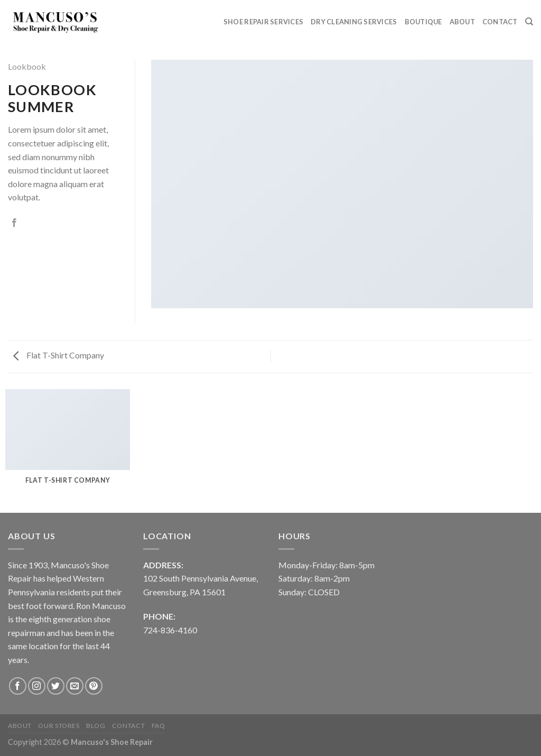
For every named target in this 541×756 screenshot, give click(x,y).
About (462, 22)
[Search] (529, 22)
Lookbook (27, 66)
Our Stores (59, 726)
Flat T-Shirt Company (59, 355)
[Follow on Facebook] (18, 686)
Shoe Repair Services (263, 22)
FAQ (158, 726)
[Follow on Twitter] (56, 686)
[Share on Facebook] (14, 223)
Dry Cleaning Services (354, 22)
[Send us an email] (75, 686)
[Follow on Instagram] (37, 686)
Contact (500, 22)
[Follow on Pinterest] (94, 686)
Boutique (423, 22)
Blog (96, 726)
